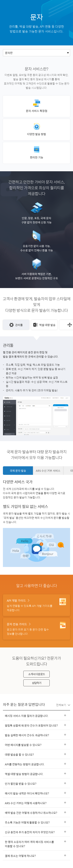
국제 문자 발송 (18, 471)
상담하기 (37, 683)
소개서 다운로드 (37, 674)
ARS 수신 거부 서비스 (48, 471)
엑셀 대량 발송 (44, 325)
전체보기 (63, 705)
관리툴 (16, 325)
